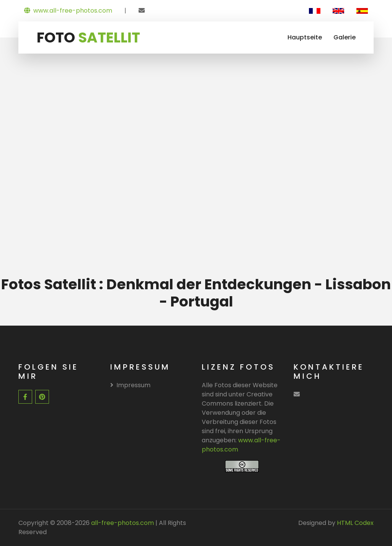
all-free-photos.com (122, 523)
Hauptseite (305, 37)
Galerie (345, 37)
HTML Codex (355, 523)
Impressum (130, 385)
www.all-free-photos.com (68, 11)
